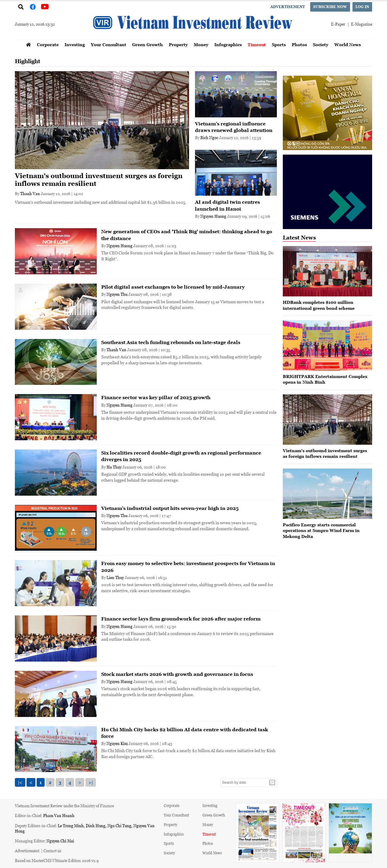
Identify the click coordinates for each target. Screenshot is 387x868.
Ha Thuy (114, 467)
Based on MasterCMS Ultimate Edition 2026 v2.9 (57, 860)
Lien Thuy (115, 577)
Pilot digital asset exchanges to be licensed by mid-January (173, 287)
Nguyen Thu (117, 294)
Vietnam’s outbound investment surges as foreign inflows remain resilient (99, 180)
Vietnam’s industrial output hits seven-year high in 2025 (170, 508)
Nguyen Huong (213, 216)
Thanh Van (30, 193)
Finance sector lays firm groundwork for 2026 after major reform (181, 619)
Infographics (228, 45)
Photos (299, 45)
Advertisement (288, 7)
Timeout (257, 45)
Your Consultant (109, 45)
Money (201, 45)
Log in (362, 7)
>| (91, 782)
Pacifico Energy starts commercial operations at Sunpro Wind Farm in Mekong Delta (321, 531)
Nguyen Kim (117, 743)
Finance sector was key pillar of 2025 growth (156, 397)
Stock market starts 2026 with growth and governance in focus (177, 674)
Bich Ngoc (209, 137)
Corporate (48, 45)
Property (178, 45)
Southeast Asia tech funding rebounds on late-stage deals (171, 342)
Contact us (52, 851)
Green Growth (148, 45)
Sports (279, 45)
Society (321, 45)
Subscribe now (330, 7)
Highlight (28, 61)
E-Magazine (362, 24)
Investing (75, 45)
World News (348, 45)
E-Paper (338, 24)
